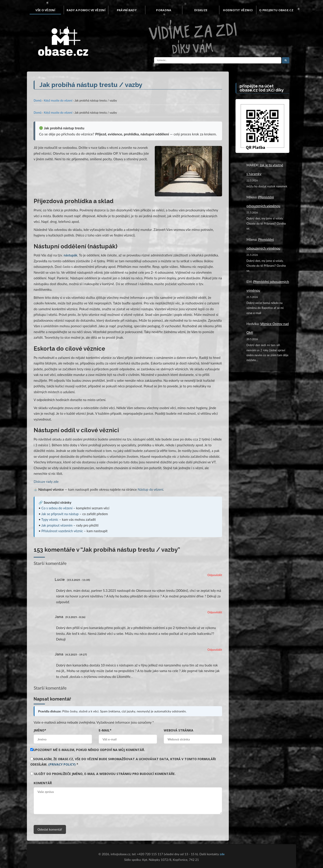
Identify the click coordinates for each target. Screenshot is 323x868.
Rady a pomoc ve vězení (86, 10)
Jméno (40, 730)
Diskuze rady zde (46, 482)
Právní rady (127, 10)
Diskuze (201, 10)
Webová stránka (179, 730)
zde (222, 854)
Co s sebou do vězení (57, 508)
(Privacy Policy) (62, 764)
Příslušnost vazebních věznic (62, 531)
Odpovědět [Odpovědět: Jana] (215, 612)
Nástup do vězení (151, 489)
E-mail (105, 730)
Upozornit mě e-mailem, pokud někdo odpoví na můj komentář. (88, 750)
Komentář (43, 783)
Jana (59, 617)
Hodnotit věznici (238, 10)
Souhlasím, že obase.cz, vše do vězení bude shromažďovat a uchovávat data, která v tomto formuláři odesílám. (123, 762)
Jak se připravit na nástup (60, 514)
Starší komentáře (50, 563)
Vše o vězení (45, 10)
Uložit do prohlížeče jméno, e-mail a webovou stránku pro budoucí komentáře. (105, 774)
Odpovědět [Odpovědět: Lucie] (215, 575)
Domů (38, 100)
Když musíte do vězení (58, 100)
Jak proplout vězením (57, 525)
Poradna (164, 10)
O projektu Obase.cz (276, 10)
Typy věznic (50, 519)
